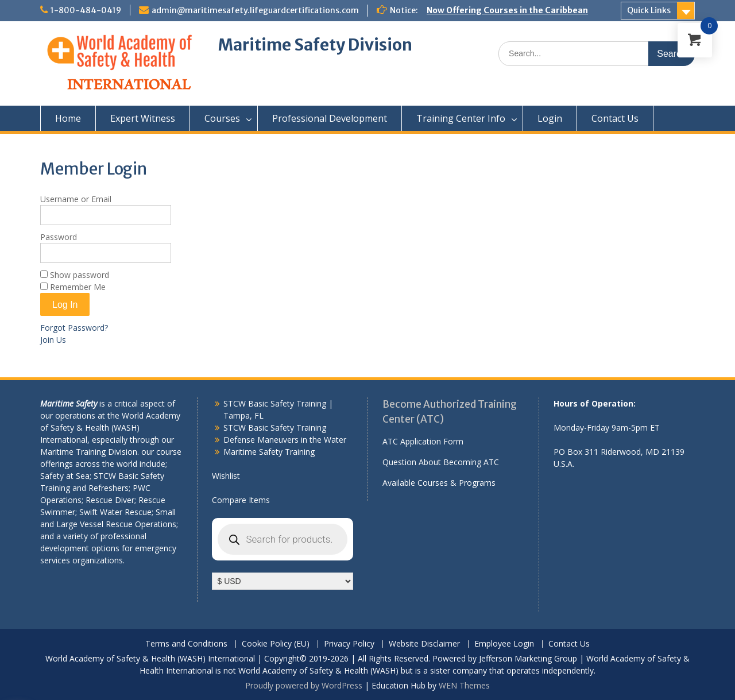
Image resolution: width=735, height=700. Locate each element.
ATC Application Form (423, 441)
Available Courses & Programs (439, 483)
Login (550, 118)
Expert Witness (143, 118)
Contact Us (615, 118)
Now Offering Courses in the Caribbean (507, 10)
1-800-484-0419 (86, 10)
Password (59, 237)
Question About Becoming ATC (441, 462)
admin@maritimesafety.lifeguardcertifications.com (255, 10)
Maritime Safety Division (315, 45)
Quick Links (649, 10)
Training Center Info (461, 118)
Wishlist (226, 476)
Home (68, 118)
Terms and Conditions (186, 644)
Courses (222, 118)
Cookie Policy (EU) (276, 644)
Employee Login (504, 644)
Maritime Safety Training (269, 452)
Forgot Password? (74, 328)
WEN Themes (464, 685)
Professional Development (330, 118)
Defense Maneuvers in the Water (285, 440)
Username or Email (76, 199)
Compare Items (241, 500)
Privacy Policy (349, 644)
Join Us (53, 340)
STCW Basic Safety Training (275, 428)
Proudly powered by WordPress (304, 685)
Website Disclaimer (424, 644)
